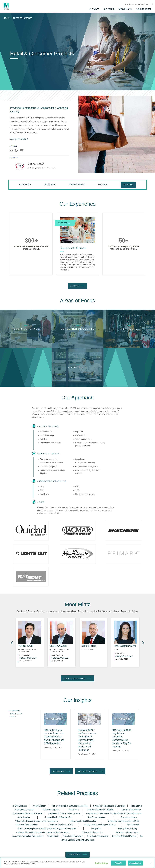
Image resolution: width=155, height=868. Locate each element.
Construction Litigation (131, 782)
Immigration (96, 801)
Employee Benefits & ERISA (61, 797)
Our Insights (61, 744)
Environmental (133, 797)
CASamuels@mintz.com (60, 642)
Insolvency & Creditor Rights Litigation (64, 786)
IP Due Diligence (20, 778)
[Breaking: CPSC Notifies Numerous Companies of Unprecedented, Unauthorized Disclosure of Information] (87, 712)
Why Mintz (94, 9)
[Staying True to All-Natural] (77, 230)
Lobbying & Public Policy (127, 801)
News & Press (16, 698)
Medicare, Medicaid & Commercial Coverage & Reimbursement (43, 805)
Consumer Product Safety (26, 797)
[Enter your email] (111, 850)
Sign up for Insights (90, 744)
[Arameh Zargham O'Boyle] (125, 630)
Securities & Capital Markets (124, 808)
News (146, 4)
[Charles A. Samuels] (58, 630)
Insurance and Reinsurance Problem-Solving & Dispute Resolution (114, 786)
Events (13, 701)
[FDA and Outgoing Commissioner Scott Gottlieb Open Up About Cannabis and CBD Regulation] (54, 709)
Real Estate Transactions (98, 808)
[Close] (151, 863)
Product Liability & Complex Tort (59, 790)
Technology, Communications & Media (123, 793)
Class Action (73, 782)
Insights (103, 185)
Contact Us (128, 185)
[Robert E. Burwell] (25, 630)
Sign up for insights (19, 139)
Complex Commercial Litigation (100, 782)
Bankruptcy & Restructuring (127, 805)
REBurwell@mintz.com (28, 642)
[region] (77, 863)
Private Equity (53, 808)
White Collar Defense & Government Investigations (37, 793)
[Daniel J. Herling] (89, 630)
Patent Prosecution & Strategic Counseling (70, 778)
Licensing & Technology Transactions (28, 808)
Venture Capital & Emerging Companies (77, 812)
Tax (142, 808)
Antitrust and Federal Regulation (83, 793)
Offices (141, 4)
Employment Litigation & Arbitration (28, 786)
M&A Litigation (24, 790)
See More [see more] (77, 286)
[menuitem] (94, 9)
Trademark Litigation (51, 782)
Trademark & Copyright (24, 782)
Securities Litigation (129, 790)
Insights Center (144, 9)
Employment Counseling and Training (100, 797)
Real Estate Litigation (96, 790)
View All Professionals (77, 663)
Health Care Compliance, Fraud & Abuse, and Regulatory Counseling (47, 801)
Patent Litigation (39, 778)
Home (6, 18)
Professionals (77, 185)
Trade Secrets (136, 778)
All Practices (77, 827)
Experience (25, 185)
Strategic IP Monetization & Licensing (109, 778)
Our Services (125, 9)
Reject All (118, 863)
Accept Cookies (135, 863)
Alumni (127, 4)
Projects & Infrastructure (73, 808)
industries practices (22, 18)
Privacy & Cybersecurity (93, 805)
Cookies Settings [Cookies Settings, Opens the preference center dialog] (102, 863)
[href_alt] (30, 616)
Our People (109, 9)
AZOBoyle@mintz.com (124, 640)
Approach (50, 185)
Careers (134, 4)
